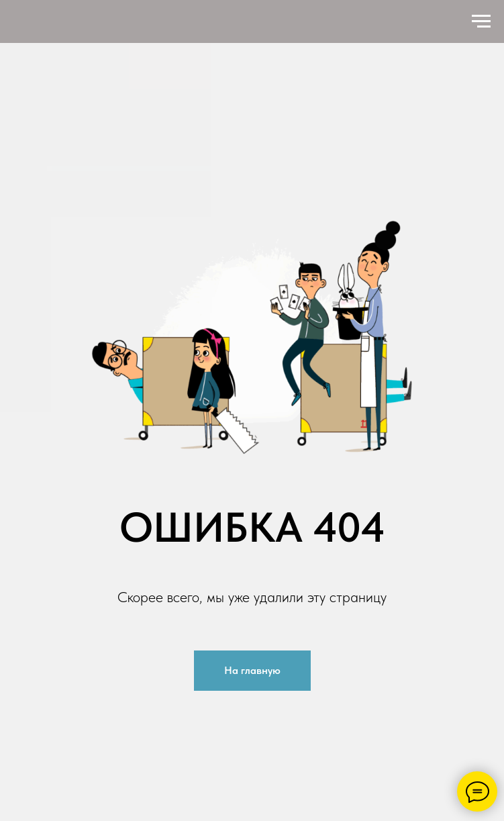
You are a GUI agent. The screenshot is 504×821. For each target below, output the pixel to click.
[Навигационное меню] (481, 21)
